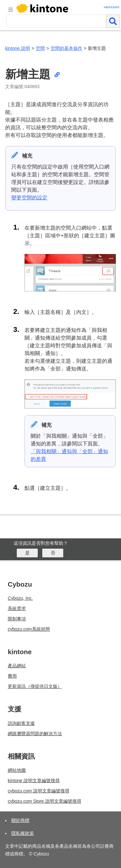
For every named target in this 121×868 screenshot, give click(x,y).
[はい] (27, 553)
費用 (12, 676)
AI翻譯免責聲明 (111, 7)
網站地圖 (17, 770)
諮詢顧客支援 (21, 723)
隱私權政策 (23, 833)
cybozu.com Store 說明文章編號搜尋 (45, 801)
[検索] (113, 21)
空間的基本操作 (66, 48)
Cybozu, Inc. (20, 598)
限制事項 (17, 619)
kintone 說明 (18, 48)
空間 (40, 48)
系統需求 (17, 608)
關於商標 (20, 820)
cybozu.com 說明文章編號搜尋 (39, 791)
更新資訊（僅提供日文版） (35, 686)
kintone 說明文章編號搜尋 (34, 781)
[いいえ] (53, 553)
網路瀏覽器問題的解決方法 (35, 734)
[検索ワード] (56, 21)
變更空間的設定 (29, 198)
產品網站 (17, 666)
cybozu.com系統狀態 (29, 629)
